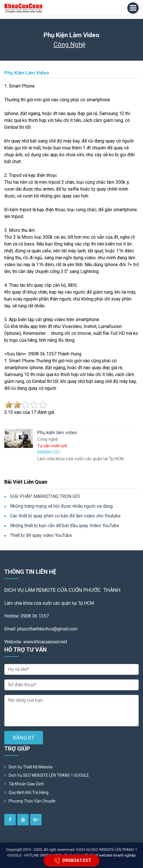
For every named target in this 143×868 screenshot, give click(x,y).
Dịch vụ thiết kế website (31, 767)
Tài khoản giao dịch (26, 784)
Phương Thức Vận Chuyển (32, 801)
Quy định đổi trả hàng (29, 792)
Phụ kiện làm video (27, 73)
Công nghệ (69, 45)
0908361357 (71, 861)
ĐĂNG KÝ (24, 738)
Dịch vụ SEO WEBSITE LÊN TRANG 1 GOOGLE (49, 775)
